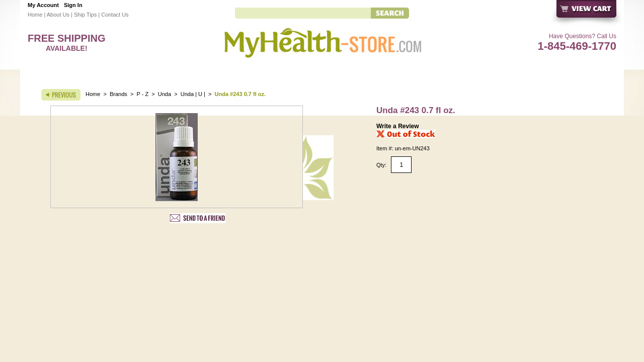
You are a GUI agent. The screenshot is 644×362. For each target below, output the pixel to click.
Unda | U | (194, 94)
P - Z (143, 94)
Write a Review (397, 126)
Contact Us (115, 15)
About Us (58, 15)
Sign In (73, 5)
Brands (118, 94)
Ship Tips (85, 15)
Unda (165, 94)
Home (35, 15)
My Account (43, 5)
